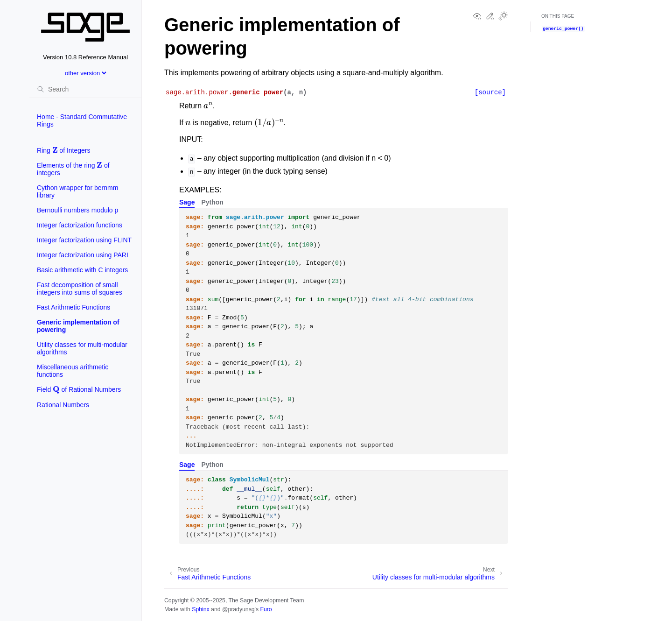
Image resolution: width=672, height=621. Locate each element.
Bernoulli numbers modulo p (77, 210)
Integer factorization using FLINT (84, 240)
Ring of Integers (64, 149)
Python (212, 202)
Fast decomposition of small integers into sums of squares (80, 289)
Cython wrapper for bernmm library (77, 191)
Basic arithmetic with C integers (82, 270)
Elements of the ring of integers (73, 168)
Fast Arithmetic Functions (73, 307)
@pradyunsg (238, 609)
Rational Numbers (63, 405)
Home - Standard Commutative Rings (82, 120)
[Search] (85, 89)
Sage (187, 202)
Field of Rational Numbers (79, 388)
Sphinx (200, 609)
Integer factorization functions (80, 225)
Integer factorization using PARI (83, 255)
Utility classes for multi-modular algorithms (82, 348)
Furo (266, 609)
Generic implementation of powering (78, 326)
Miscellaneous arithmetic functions (73, 371)
